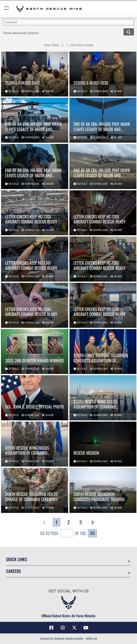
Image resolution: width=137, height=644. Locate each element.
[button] (7, 9)
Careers (14, 571)
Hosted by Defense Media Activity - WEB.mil (68, 639)
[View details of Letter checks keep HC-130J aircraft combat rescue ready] (35, 213)
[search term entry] (68, 22)
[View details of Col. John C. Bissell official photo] (35, 398)
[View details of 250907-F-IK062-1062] (35, 74)
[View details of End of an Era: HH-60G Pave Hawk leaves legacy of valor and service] (35, 120)
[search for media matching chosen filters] (129, 32)
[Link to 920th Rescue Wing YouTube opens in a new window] (86, 628)
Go (92, 533)
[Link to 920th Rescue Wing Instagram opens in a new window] (63, 628)
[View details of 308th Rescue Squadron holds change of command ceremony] (35, 490)
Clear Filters (52, 45)
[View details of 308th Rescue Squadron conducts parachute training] (103, 490)
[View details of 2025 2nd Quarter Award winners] (35, 352)
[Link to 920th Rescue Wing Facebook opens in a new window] (51, 628)
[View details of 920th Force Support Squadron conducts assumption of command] (103, 352)
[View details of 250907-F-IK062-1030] (103, 74)
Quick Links (17, 559)
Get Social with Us (69, 591)
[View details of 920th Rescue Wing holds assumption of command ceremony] (103, 398)
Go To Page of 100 (63, 534)
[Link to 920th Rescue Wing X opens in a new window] (74, 628)
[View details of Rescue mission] (103, 444)
